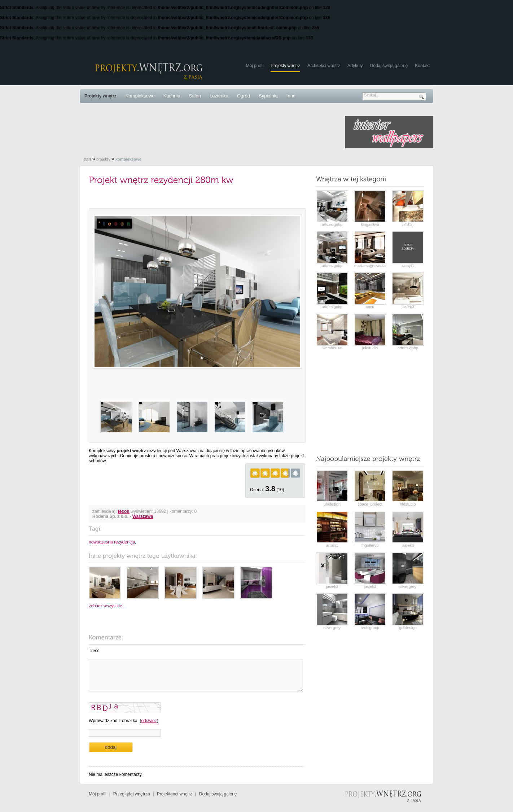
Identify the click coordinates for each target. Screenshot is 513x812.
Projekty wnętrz (285, 66)
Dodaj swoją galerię (389, 66)
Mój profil (255, 66)
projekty (103, 159)
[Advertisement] (211, 132)
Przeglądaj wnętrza (132, 794)
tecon (124, 511)
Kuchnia (172, 96)
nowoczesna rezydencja (112, 542)
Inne (291, 96)
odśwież (149, 721)
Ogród (244, 96)
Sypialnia (268, 96)
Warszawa (143, 516)
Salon (195, 96)
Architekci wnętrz (324, 66)
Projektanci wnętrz (175, 794)
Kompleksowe (140, 96)
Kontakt (422, 66)
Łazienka (219, 96)
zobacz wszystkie (106, 606)
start (87, 159)
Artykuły (355, 66)
